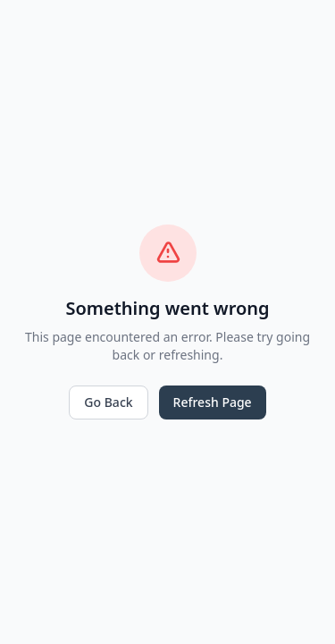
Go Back (108, 402)
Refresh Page (213, 402)
